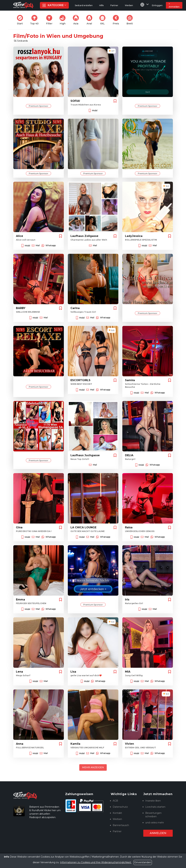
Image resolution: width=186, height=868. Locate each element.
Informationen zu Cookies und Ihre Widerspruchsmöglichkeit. (96, 862)
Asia (77, 20)
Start (21, 20)
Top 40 (35, 20)
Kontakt (117, 813)
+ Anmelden (174, 5)
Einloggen (157, 5)
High (63, 20)
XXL (103, 20)
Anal (90, 20)
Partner (117, 831)
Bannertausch (121, 825)
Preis (117, 20)
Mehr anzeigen (93, 767)
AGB (115, 801)
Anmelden (158, 833)
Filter (50, 20)
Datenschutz (120, 807)
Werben (117, 819)
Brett (131, 20)
